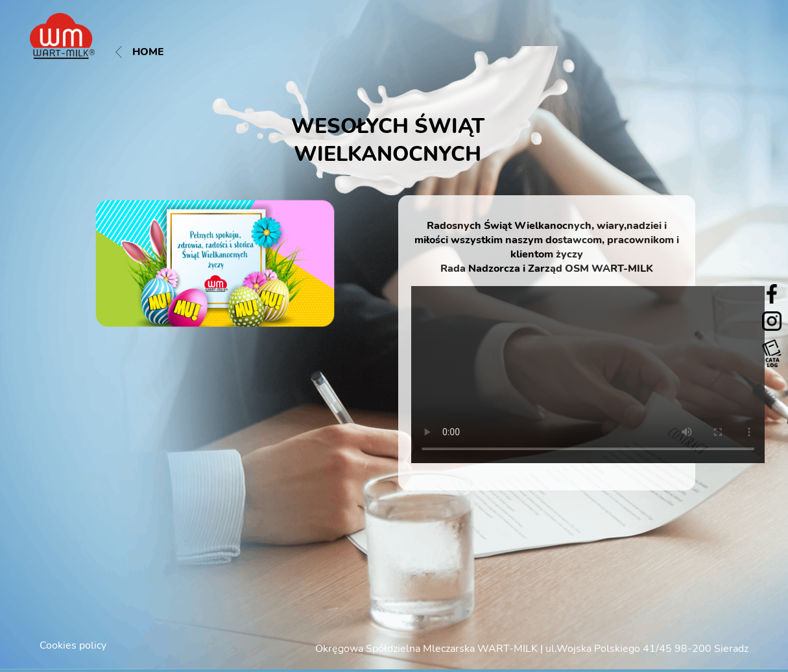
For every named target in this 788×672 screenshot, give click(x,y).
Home (140, 52)
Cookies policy (73, 645)
